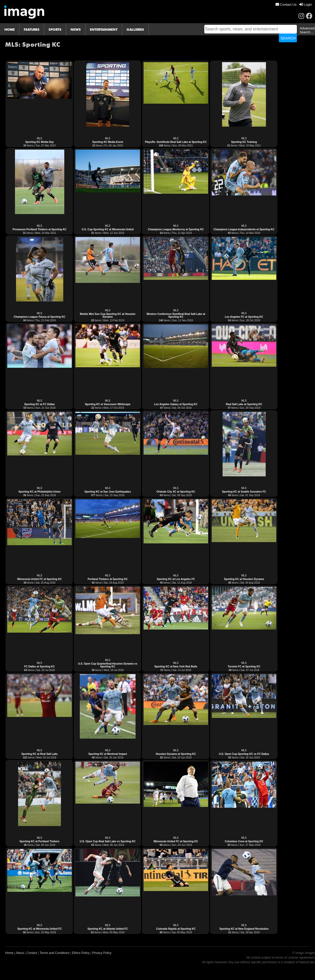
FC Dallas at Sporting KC (40, 667)
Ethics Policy (81, 953)
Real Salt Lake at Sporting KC (244, 404)
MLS (40, 138)
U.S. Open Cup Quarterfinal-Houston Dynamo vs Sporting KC (108, 665)
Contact (32, 953)
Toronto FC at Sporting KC (244, 667)
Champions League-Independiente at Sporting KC (244, 229)
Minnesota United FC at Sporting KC (40, 579)
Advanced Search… (307, 30)
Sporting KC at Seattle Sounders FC (244, 492)
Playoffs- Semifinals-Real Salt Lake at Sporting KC (176, 142)
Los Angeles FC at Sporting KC (244, 317)
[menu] (294, 5)
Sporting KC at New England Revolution (244, 929)
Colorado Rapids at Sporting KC (176, 929)
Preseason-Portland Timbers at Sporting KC (40, 229)
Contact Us (286, 5)
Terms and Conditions (54, 953)
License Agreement (301, 958)
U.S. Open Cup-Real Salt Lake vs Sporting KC (108, 841)
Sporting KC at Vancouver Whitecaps (108, 404)
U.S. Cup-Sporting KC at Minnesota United (108, 229)
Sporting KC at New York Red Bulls (176, 667)
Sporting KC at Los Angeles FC (176, 579)
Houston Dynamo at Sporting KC (176, 754)
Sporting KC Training (244, 142)
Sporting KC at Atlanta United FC (108, 929)
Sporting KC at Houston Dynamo (244, 579)
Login (306, 5)
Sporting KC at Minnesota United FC (40, 929)
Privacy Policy (102, 953)
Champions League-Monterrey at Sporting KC (176, 229)
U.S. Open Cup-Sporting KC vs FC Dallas (244, 754)
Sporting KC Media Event (108, 142)
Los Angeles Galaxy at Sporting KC (176, 404)
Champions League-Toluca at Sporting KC (40, 317)
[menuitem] (286, 5)
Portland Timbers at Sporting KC (108, 579)
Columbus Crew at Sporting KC (244, 841)
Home (9, 953)
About (20, 953)
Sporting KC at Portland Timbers (40, 841)
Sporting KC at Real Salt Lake (40, 754)
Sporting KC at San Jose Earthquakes (108, 492)
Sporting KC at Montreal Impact (108, 754)
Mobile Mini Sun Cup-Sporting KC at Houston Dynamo (108, 315)
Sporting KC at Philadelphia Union (40, 492)
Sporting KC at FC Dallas (40, 404)
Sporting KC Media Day (40, 142)
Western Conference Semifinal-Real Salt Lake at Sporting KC (176, 315)
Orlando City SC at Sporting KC (176, 492)
